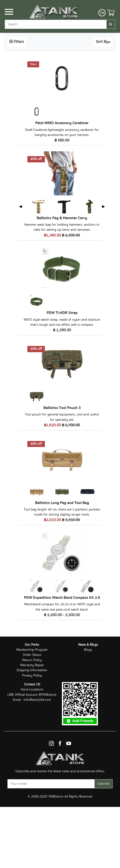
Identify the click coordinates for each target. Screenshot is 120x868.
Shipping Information (32, 670)
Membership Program (32, 650)
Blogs (88, 650)
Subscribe (103, 784)
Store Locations (32, 689)
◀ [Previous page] (20, 206)
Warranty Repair (32, 665)
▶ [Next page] (103, 206)
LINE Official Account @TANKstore (32, 695)
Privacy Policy (32, 676)
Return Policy (32, 660)
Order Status (32, 655)
